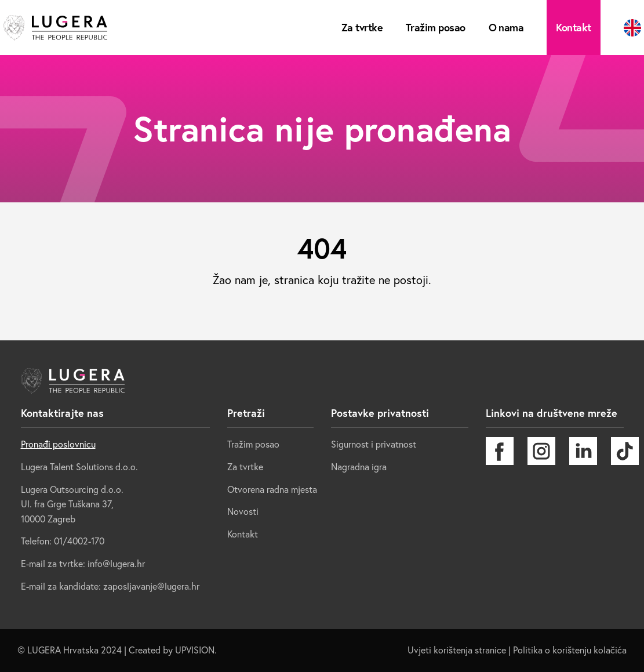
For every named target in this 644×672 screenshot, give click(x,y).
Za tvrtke (362, 28)
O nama (506, 28)
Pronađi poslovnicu (58, 444)
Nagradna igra (359, 467)
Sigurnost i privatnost (374, 444)
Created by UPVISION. (173, 650)
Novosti (243, 511)
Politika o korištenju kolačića (570, 650)
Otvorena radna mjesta (272, 489)
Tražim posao (436, 28)
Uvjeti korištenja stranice (457, 650)
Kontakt (573, 27)
